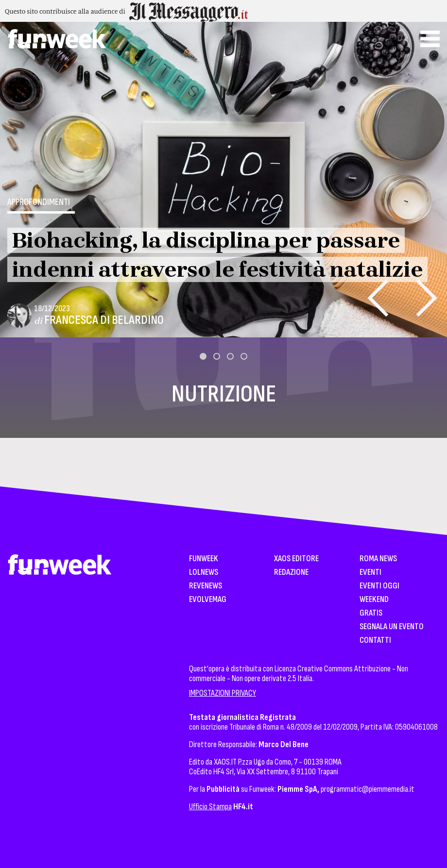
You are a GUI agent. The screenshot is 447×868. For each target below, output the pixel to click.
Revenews (206, 586)
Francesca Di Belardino (104, 320)
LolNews (204, 573)
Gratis (371, 613)
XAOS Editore (296, 559)
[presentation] (378, 298)
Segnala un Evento (392, 627)
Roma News (378, 559)
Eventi (370, 573)
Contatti (375, 641)
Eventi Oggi (379, 586)
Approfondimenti (39, 202)
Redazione (291, 573)
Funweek (204, 559)
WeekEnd (374, 600)
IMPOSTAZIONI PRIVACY (223, 693)
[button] (203, 356)
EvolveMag (208, 600)
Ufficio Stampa (210, 807)
